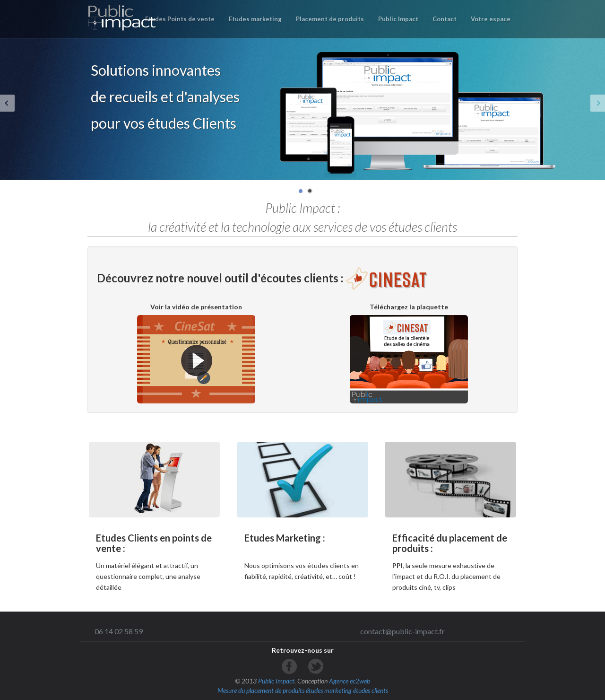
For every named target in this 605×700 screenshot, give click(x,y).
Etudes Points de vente (180, 19)
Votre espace (491, 19)
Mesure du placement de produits (261, 690)
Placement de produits (330, 19)
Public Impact (398, 19)
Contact (445, 19)
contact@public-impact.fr (402, 631)
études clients (371, 690)
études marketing (329, 690)
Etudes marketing (255, 19)
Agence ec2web (350, 681)
